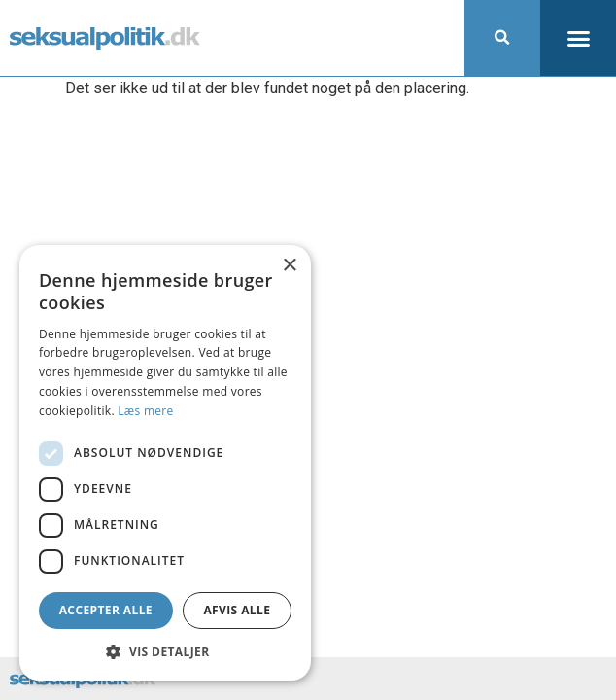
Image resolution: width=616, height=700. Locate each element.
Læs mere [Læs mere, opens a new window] (145, 411)
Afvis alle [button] (237, 610)
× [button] (289, 266)
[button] (502, 38)
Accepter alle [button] (106, 610)
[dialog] (165, 463)
